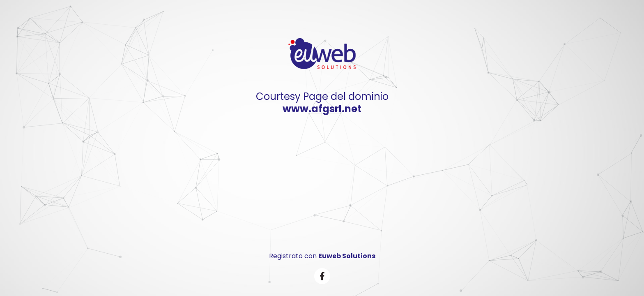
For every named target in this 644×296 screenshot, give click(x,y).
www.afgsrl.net (322, 109)
